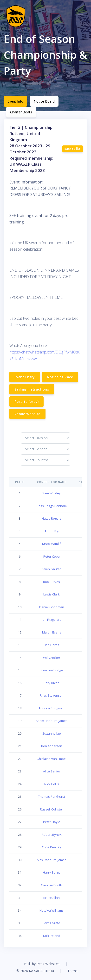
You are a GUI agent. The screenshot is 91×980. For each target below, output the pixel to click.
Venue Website (27, 414)
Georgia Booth (52, 885)
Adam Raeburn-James (52, 721)
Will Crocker (52, 658)
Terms (72, 971)
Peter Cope (52, 556)
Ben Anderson (52, 746)
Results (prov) (26, 402)
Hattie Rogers (52, 518)
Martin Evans (52, 632)
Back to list (73, 149)
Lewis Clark (52, 594)
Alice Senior (52, 771)
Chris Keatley (52, 847)
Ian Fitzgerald (52, 620)
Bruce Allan (52, 898)
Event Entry (25, 377)
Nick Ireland (52, 936)
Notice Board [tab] (44, 101)
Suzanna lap (52, 733)
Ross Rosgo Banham (52, 506)
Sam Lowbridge (52, 670)
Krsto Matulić (52, 544)
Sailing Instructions (32, 389)
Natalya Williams (52, 910)
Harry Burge (52, 872)
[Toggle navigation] (80, 16)
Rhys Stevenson (52, 695)
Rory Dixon (52, 683)
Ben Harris (52, 645)
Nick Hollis (52, 784)
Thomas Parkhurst (52, 797)
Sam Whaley (52, 493)
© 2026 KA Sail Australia (35, 971)
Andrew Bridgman (52, 708)
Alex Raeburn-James (52, 860)
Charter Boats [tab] (21, 112)
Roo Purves (52, 582)
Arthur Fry (52, 531)
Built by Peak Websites (42, 964)
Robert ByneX (52, 835)
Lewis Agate (52, 923)
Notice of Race (60, 377)
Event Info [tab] (15, 101)
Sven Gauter (52, 569)
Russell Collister (52, 809)
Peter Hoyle (52, 822)
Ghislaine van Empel (52, 759)
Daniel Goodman (52, 607)
